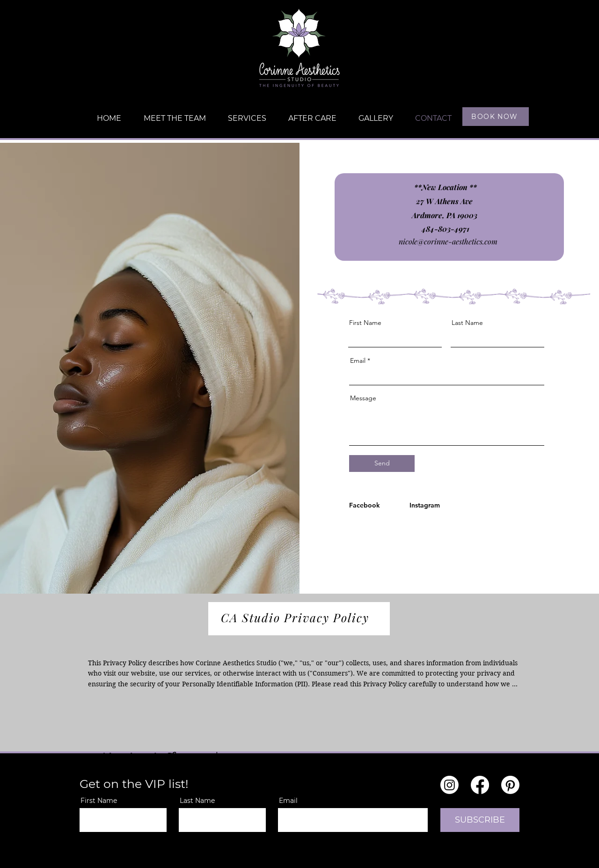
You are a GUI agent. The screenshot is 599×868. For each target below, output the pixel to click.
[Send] (382, 463)
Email (358, 360)
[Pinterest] (510, 785)
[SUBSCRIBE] (480, 820)
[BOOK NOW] (496, 117)
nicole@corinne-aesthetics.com (448, 241)
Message (363, 398)
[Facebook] (367, 505)
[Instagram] (427, 505)
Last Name (467, 323)
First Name (365, 323)
